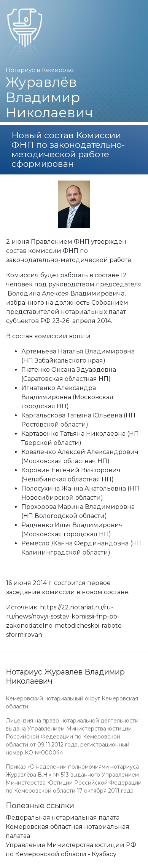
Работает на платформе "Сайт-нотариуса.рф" (83, 864)
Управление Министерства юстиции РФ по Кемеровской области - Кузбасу (71, 850)
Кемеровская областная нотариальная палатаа (68, 831)
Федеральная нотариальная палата (63, 818)
